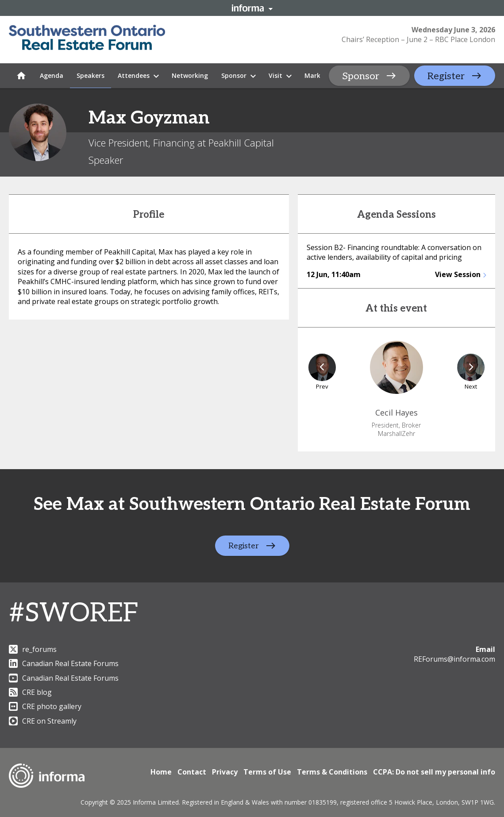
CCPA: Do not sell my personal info (434, 772)
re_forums (33, 649)
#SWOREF (74, 613)
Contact (192, 772)
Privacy (225, 772)
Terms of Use (267, 772)
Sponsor (361, 76)
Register (446, 76)
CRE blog (30, 692)
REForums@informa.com (454, 659)
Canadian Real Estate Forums (64, 663)
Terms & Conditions (332, 772)
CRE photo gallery (45, 706)
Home (161, 772)
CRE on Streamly (43, 721)
